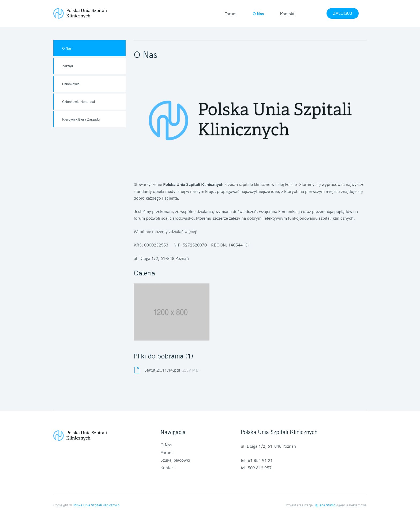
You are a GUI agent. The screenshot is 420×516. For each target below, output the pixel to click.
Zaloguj (343, 13)
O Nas (258, 13)
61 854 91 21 (260, 460)
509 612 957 (260, 468)
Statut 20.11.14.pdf (172, 370)
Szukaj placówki (175, 460)
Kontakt (287, 13)
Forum (230, 13)
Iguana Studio (325, 505)
